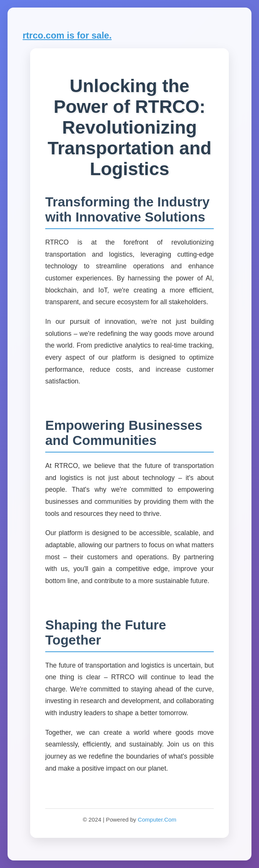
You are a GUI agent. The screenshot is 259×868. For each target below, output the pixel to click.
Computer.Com (157, 820)
